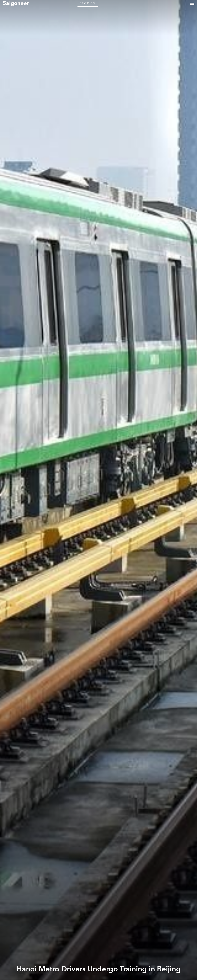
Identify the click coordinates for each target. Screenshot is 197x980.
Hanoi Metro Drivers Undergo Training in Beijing (99, 969)
